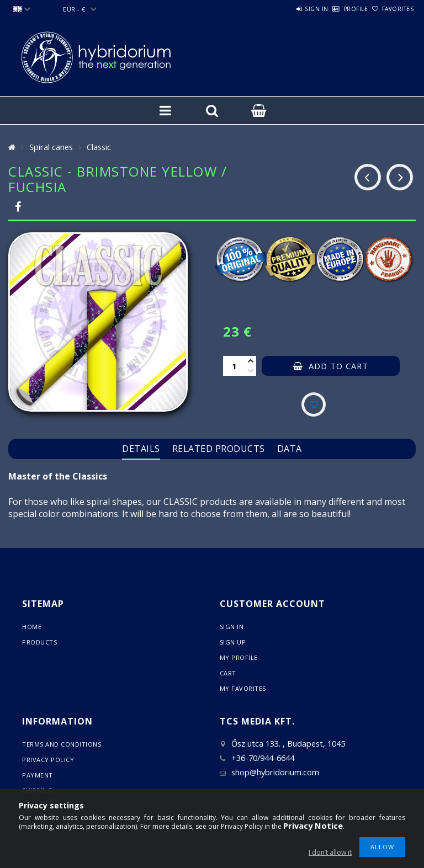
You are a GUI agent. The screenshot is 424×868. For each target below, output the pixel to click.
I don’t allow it (330, 852)
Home (32, 627)
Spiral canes (51, 147)
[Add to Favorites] (314, 404)
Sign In (232, 627)
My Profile (239, 657)
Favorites (392, 9)
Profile (338, 9)
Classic (99, 147)
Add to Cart (338, 366)
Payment (38, 775)
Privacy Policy (48, 760)
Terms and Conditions (62, 744)
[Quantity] (234, 366)
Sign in (286, 9)
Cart (228, 673)
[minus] (251, 371)
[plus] (251, 361)
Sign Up (233, 642)
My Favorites (243, 688)
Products (39, 642)
